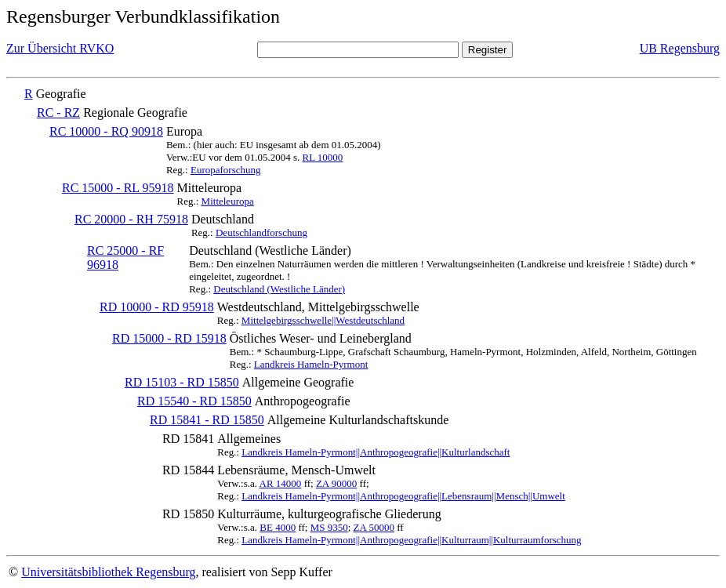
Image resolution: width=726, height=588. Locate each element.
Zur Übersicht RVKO (60, 48)
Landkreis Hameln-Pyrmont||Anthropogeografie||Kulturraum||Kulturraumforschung (411, 540)
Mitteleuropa (228, 201)
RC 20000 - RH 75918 (131, 219)
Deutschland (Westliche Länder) (279, 289)
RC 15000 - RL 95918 (118, 188)
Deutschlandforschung (261, 232)
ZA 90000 (336, 483)
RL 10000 (322, 157)
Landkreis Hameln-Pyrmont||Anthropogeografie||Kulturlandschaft (376, 452)
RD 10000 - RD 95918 (157, 307)
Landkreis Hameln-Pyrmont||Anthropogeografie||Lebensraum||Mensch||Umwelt (403, 496)
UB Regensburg (680, 48)
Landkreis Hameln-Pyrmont (311, 364)
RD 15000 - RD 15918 (169, 338)
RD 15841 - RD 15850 (207, 420)
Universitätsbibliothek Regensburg (108, 572)
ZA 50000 (374, 527)
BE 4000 (278, 527)
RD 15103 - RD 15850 (182, 382)
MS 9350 (329, 527)
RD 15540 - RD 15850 (194, 401)
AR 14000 (281, 483)
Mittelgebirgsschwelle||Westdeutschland (323, 320)
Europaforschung (226, 170)
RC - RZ (58, 113)
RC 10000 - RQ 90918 (106, 131)
